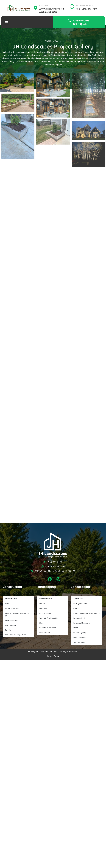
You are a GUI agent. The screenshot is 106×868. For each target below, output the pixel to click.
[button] (6, 22)
